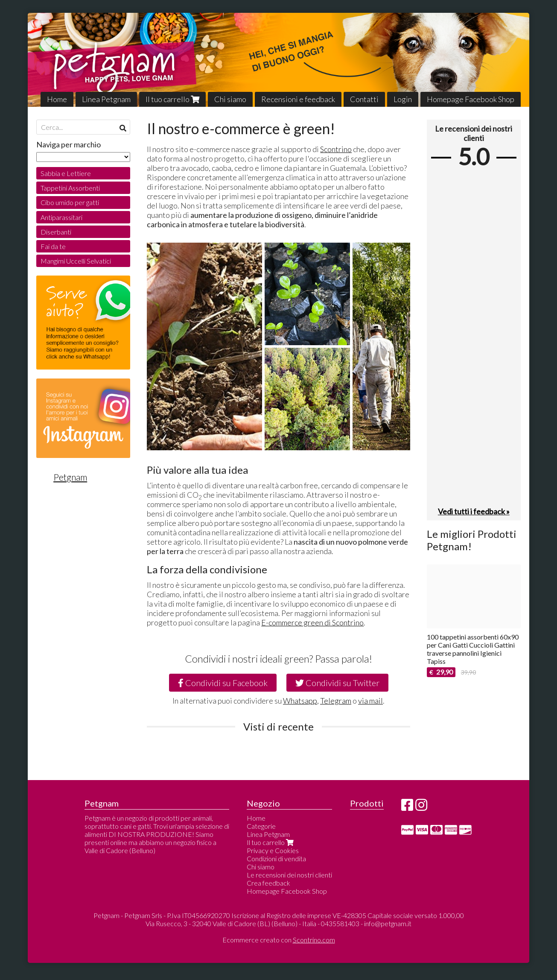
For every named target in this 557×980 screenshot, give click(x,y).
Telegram (336, 701)
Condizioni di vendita (276, 858)
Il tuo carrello (172, 99)
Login (403, 99)
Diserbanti (56, 232)
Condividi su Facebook (223, 683)
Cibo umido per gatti (70, 202)
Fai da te (53, 246)
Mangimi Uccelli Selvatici (76, 261)
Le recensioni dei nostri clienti (289, 875)
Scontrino (336, 149)
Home (57, 99)
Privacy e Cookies (273, 850)
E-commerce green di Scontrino (312, 622)
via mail (370, 701)
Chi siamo (230, 99)
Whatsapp (300, 701)
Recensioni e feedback (298, 99)
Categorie (261, 826)
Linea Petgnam (106, 99)
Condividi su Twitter (337, 683)
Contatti (364, 99)
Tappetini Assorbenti (70, 188)
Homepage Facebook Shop (471, 99)
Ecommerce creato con (279, 940)
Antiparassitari (61, 217)
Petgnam (70, 477)
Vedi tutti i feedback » (474, 511)
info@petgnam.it (388, 923)
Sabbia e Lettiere (66, 173)
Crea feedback (268, 883)
